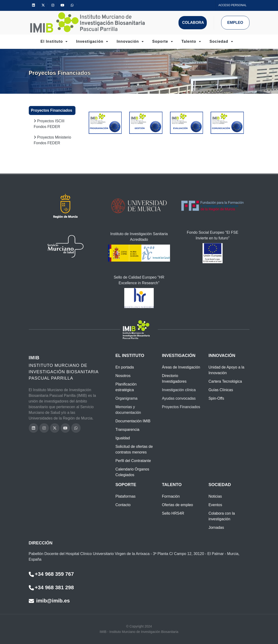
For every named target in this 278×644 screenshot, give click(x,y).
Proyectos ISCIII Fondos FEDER (49, 123)
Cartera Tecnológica (225, 381)
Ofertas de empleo (178, 505)
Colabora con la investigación (222, 516)
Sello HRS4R (173, 513)
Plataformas (125, 496)
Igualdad (122, 438)
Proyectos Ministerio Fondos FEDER (52, 140)
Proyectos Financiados (52, 110)
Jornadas (216, 527)
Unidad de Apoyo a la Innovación (226, 370)
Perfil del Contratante (133, 461)
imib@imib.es (49, 601)
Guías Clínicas (221, 390)
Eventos (215, 505)
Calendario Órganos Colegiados (132, 472)
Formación (171, 496)
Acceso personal (232, 5)
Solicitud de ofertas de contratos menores (134, 449)
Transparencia (127, 430)
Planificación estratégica (126, 387)
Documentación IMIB (133, 421)
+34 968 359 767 (51, 574)
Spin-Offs (216, 398)
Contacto (123, 505)
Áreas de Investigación (181, 367)
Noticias (215, 496)
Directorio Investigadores (174, 379)
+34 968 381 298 (51, 587)
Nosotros (123, 376)
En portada (124, 367)
